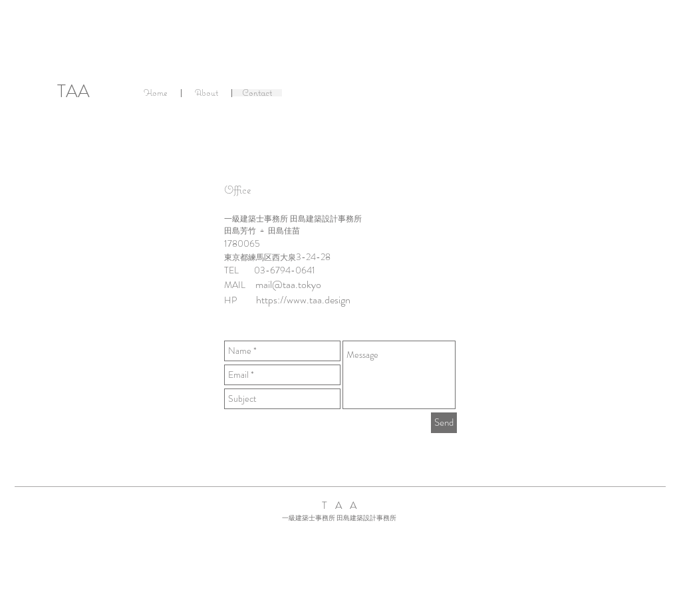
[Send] (444, 423)
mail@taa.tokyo (288, 284)
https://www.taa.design (303, 300)
